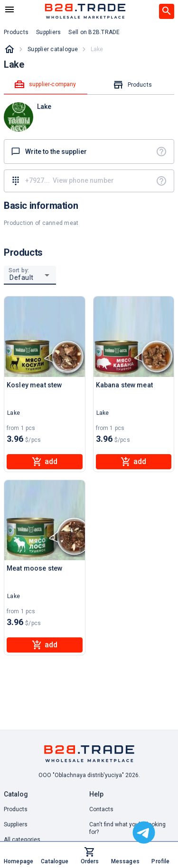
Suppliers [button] (48, 32)
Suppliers (16, 824)
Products (16, 809)
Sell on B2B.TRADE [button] (94, 32)
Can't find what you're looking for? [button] (127, 828)
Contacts (101, 809)
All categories (22, 840)
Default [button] (22, 277)
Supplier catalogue (53, 49)
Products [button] (16, 32)
